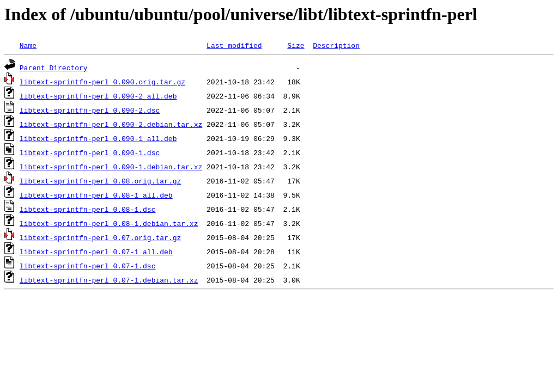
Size (296, 45)
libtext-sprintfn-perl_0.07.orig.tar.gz (100, 237)
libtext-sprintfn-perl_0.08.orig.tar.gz (100, 181)
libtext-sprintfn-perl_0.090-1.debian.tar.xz (111, 167)
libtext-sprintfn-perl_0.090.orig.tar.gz (102, 82)
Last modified (234, 45)
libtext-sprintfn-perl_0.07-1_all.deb (96, 252)
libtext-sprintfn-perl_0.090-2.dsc (90, 110)
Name (28, 45)
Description (336, 45)
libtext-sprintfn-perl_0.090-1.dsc (90, 152)
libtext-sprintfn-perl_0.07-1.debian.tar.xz (109, 280)
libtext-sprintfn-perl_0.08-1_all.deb (96, 195)
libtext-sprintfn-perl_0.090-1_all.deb (98, 138)
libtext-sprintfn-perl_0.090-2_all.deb (98, 96)
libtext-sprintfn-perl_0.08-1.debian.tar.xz (109, 223)
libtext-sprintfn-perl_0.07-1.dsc (88, 266)
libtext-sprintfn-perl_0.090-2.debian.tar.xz (111, 124)
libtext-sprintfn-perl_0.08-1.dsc (88, 209)
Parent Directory (54, 68)
